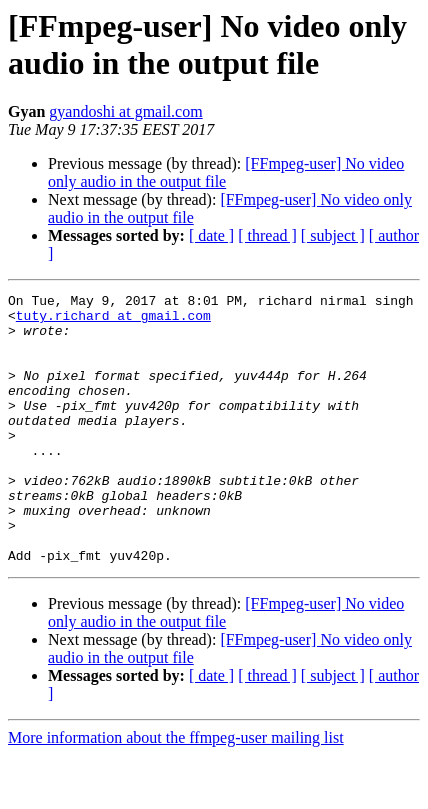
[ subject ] (333, 235)
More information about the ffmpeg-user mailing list (176, 791)
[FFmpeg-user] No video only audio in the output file (226, 172)
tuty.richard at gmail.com (113, 321)
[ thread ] (267, 235)
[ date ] (211, 235)
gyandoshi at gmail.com (125, 111)
